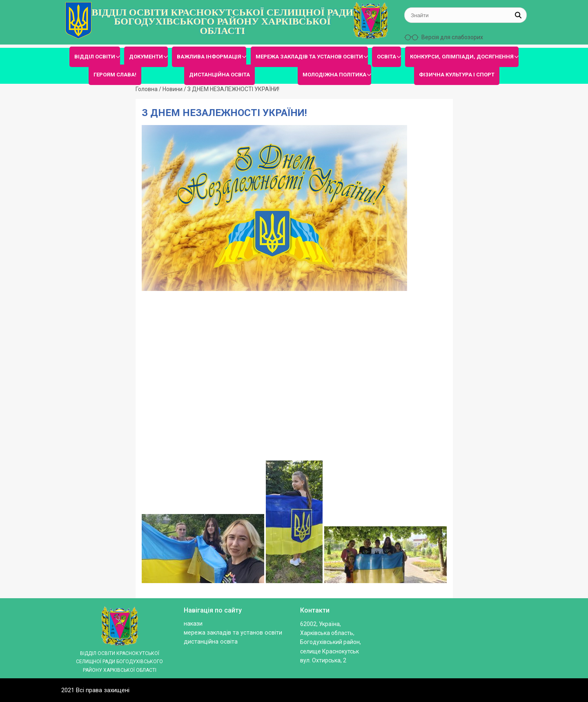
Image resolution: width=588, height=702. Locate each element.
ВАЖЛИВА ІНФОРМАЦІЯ (209, 57)
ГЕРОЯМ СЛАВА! (115, 75)
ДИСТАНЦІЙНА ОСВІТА (219, 75)
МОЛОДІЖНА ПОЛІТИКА (334, 75)
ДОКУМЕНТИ (146, 57)
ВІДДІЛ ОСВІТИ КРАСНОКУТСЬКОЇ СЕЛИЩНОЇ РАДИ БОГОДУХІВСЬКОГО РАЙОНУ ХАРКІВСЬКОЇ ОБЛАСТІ (222, 21)
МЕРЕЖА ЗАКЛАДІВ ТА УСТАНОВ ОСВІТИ (309, 57)
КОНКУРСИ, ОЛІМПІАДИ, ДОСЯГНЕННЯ (462, 57)
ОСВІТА (386, 57)
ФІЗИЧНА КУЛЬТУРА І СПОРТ (457, 75)
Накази (193, 624)
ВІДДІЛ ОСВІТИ (95, 57)
